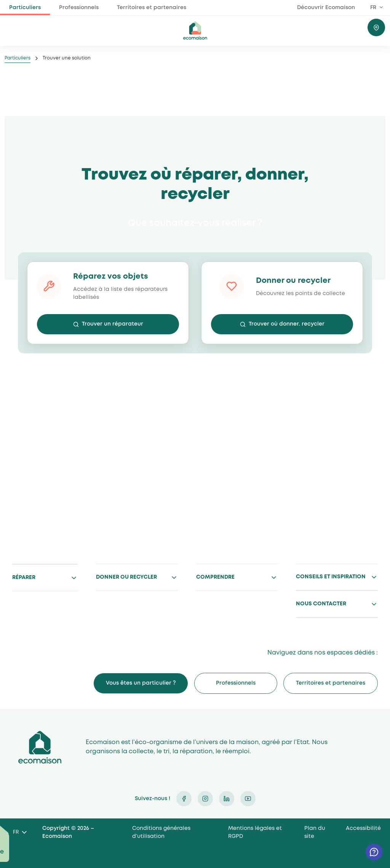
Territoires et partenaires (152, 8)
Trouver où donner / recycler (376, 27)
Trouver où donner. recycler (287, 324)
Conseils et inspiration (331, 577)
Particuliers (25, 8)
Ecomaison (40, 747)
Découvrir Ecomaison (326, 8)
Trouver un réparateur (113, 324)
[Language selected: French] (20, 833)
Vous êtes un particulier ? (141, 683)
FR (373, 8)
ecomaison (195, 30)
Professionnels (79, 8)
